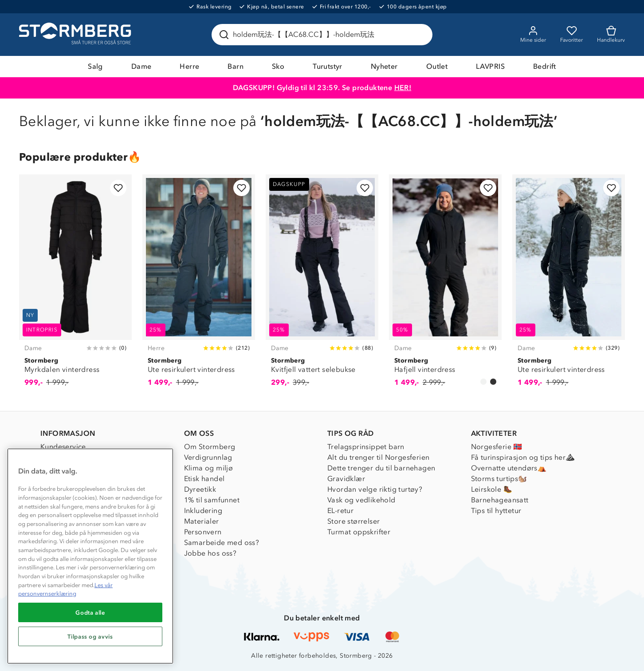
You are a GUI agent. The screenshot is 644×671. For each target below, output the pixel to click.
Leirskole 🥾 (492, 489)
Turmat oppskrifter (359, 532)
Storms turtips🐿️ (499, 479)
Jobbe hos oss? (210, 553)
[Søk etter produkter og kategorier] (324, 35)
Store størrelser (353, 521)
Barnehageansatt (500, 500)
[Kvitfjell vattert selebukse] (322, 286)
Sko (278, 66)
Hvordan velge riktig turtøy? (375, 489)
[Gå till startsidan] (76, 35)
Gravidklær (346, 479)
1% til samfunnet (212, 500)
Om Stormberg (210, 447)
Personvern (203, 532)
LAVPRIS (490, 66)
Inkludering (203, 511)
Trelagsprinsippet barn (366, 447)
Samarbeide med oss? (222, 543)
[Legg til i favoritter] (118, 188)
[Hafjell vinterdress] (445, 286)
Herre (189, 66)
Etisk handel (204, 479)
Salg (95, 66)
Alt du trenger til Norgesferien (378, 457)
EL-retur (340, 511)
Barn (236, 66)
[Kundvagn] (611, 35)
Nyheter (384, 66)
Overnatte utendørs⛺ (509, 468)
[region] (90, 556)
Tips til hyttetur (496, 511)
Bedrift (545, 66)
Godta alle (90, 612)
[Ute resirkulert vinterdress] (199, 286)
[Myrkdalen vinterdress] (75, 286)
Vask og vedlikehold (361, 500)
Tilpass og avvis (90, 636)
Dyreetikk (200, 489)
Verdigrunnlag (208, 457)
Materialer (202, 521)
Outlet (437, 66)
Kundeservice (63, 447)
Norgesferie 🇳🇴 (497, 447)
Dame (141, 66)
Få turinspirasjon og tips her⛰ (523, 457)
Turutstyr (328, 66)
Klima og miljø (209, 468)
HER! (403, 88)
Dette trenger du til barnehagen (381, 468)
